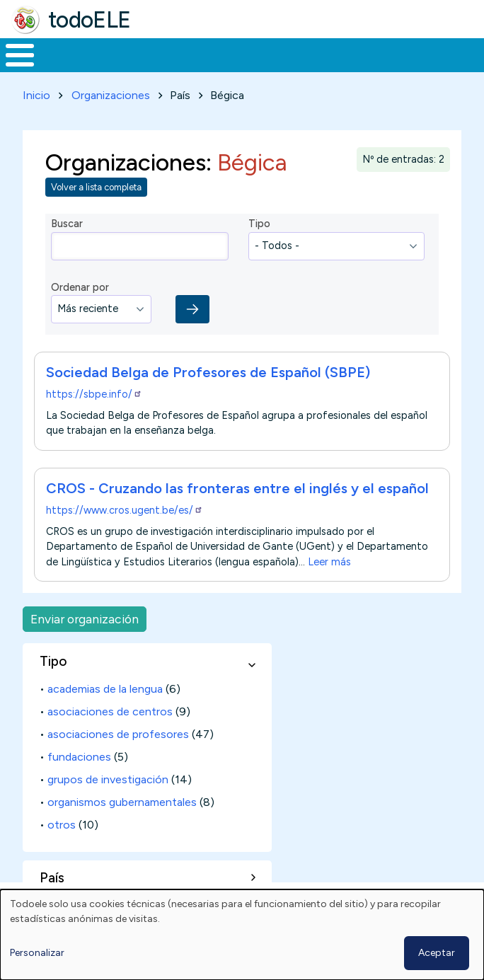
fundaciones (79, 757)
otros (62, 825)
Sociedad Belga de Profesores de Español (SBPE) (208, 372)
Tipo (259, 224)
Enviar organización (85, 619)
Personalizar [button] (37, 953)
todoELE (90, 20)
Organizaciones (111, 95)
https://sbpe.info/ (94, 394)
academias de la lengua (105, 689)
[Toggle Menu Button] (20, 55)
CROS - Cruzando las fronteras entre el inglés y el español (237, 488)
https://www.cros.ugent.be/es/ (125, 510)
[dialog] (242, 935)
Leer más (329, 561)
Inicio (36, 95)
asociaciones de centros (110, 711)
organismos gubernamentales (122, 802)
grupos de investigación (108, 779)
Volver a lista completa (96, 187)
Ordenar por (80, 287)
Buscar (67, 224)
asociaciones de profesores (118, 734)
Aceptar (437, 953)
